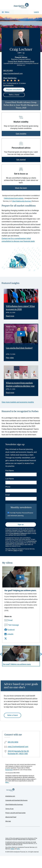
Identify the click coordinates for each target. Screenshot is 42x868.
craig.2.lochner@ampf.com (13, 73)
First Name (10, 471)
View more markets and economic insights (18, 402)
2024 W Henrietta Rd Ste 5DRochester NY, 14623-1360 (18, 752)
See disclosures (8, 85)
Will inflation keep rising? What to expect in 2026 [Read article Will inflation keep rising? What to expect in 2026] (20, 308)
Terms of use (9, 809)
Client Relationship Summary (22, 201)
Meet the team (21, 188)
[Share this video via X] (12, 639)
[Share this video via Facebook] (12, 630)
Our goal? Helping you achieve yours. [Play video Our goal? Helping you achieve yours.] (17, 664)
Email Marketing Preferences (19, 533)
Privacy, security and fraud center (15, 813)
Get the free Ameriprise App (23, 832)
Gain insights (21, 134)
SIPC (21, 551)
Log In (36, 12)
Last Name (10, 479)
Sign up (21, 524)
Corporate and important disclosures (16, 800)
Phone (8, 487)
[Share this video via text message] (12, 625)
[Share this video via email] (12, 620)
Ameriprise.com (10, 796)
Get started (21, 160)
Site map (8, 821)
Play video (10, 358)
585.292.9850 (8, 71)
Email (8, 495)
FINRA (15, 551)
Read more (10, 316)
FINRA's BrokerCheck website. (14, 198)
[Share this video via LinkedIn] (12, 634)
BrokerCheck (9, 770)
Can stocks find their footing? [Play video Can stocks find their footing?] (19, 348)
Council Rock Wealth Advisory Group (21, 61)
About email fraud (11, 817)
